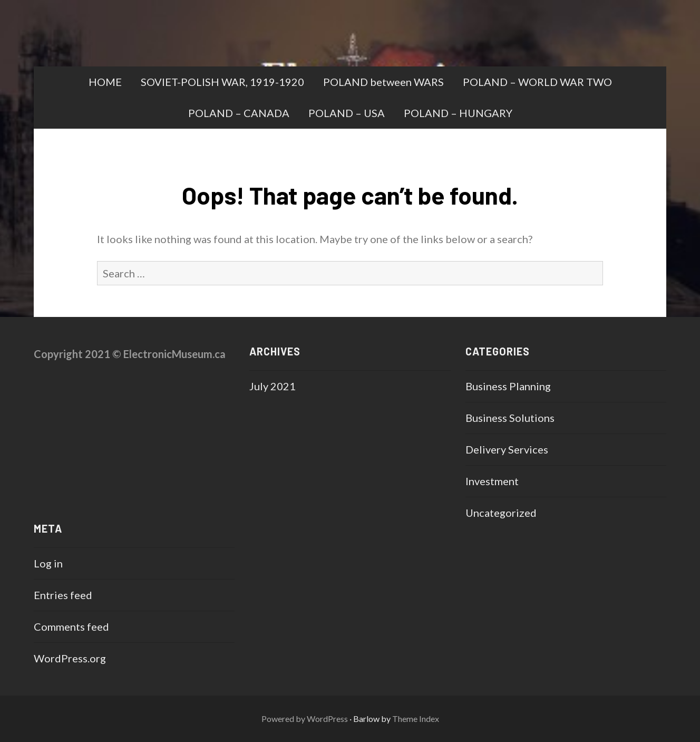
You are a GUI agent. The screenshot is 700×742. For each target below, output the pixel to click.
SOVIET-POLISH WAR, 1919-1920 (222, 82)
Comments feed (71, 627)
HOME (105, 82)
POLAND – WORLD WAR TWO (537, 82)
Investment (492, 481)
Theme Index (416, 719)
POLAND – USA (347, 113)
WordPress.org (70, 658)
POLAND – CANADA (239, 113)
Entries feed (63, 595)
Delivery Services (507, 449)
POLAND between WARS (383, 82)
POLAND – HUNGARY (458, 113)
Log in (48, 563)
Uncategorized (501, 513)
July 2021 (273, 386)
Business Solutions (510, 418)
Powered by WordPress (305, 719)
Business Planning (508, 386)
